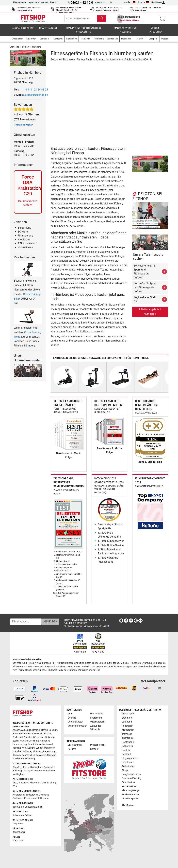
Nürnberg (36, 49)
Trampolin (127, 734)
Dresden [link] (28, 737)
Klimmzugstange (130, 791)
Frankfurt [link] (24, 741)
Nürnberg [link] (37, 752)
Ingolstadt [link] (29, 744)
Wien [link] (15, 786)
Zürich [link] (39, 807)
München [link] (17, 752)
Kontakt (54, 2)
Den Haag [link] (44, 795)
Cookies (72, 718)
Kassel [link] (49, 744)
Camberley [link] (49, 767)
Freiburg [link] (35, 741)
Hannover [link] (17, 744)
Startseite (14, 49)
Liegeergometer (130, 758)
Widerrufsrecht (98, 722)
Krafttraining (48, 30)
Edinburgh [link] (18, 771)
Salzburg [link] (51, 783)
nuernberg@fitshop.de (35, 97)
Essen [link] (16, 741)
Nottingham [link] (19, 774)
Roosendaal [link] (30, 798)
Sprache (143, 2)
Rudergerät (128, 726)
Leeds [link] (26, 767)
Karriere (44, 2)
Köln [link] (24, 748)
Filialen (26, 49)
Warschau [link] (18, 841)
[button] (133, 166)
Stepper (126, 770)
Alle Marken (128, 805)
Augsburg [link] (26, 730)
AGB (70, 714)
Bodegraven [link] (32, 795)
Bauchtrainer (128, 783)
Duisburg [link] (50, 737)
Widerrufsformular (77, 726)
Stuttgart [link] (52, 755)
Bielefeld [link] (43, 730)
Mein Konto (158, 2)
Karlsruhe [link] (40, 744)
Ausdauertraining (23, 30)
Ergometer (127, 718)
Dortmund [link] (18, 737)
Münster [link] (27, 752)
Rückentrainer (129, 787)
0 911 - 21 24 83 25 (37, 92)
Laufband (127, 722)
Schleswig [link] (41, 755)
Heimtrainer (128, 762)
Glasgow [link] (29, 771)
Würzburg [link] (30, 759)
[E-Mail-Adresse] (26, 622)
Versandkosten (76, 722)
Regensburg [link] (49, 752)
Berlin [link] (35, 730)
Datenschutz (97, 714)
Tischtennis (128, 738)
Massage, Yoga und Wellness (125, 32)
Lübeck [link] (39, 748)
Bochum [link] (53, 730)
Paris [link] (20, 824)
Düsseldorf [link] (39, 737)
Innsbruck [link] (24, 783)
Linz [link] (44, 783)
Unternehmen (19, 2)
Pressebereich (97, 745)
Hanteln (126, 750)
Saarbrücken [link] (28, 755)
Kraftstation (128, 730)
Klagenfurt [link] (35, 783)
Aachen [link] (16, 730)
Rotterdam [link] (43, 798)
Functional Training (132, 779)
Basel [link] (15, 807)
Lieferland (129, 2)
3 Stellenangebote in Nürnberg (150, 314)
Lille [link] (15, 824)
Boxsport (126, 754)
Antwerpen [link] (18, 815)
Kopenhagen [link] (19, 832)
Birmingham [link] (37, 767)
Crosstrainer (128, 714)
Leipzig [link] (31, 748)
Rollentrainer (128, 766)
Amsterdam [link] (19, 795)
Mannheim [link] (49, 748)
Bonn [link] (15, 734)
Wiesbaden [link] (18, 759)
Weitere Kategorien (155, 32)
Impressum (33, 2)
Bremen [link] (48, 734)
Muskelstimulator (131, 795)
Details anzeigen (24, 127)
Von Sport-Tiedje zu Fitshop (27, 660)
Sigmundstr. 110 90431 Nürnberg (23, 83)
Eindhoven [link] (18, 798)
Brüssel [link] (29, 815)
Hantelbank (128, 742)
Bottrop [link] (23, 734)
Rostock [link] (17, 755)
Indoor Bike (128, 746)
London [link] (38, 771)
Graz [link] (15, 783)
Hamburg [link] (45, 741)
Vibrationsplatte (130, 799)
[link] (121, 621)
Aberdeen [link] (17, 767)
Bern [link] (22, 807)
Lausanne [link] (30, 807)
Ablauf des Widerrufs (96, 728)
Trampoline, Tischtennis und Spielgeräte (83, 32)
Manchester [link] (49, 771)
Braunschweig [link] (35, 734)
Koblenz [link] (17, 748)
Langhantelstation (131, 774)
